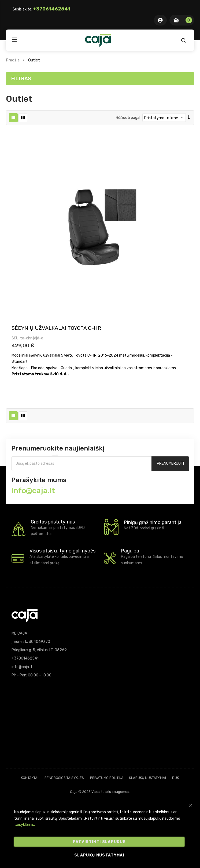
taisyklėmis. (25, 825)
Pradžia (13, 60)
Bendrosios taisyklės (64, 778)
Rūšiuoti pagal (128, 118)
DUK (175, 778)
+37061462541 (52, 9)
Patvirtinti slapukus (99, 842)
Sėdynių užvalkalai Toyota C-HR (56, 328)
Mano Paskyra (160, 20)
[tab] (100, 79)
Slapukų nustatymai (147, 778)
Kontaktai (30, 778)
